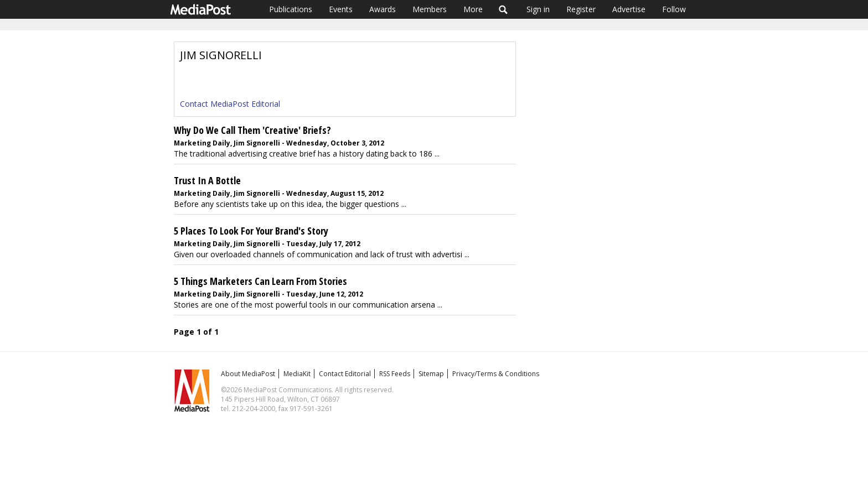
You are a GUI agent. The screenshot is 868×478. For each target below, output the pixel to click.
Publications (291, 9)
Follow (674, 9)
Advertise (629, 9)
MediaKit (297, 374)
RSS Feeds (395, 374)
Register (581, 9)
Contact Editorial (345, 374)
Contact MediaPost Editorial (230, 104)
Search (503, 9)
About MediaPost (248, 374)
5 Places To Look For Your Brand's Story (251, 231)
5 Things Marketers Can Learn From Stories (260, 281)
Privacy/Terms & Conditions (496, 374)
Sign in (538, 9)
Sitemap (431, 374)
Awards (383, 9)
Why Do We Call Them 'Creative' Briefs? (252, 130)
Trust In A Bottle (207, 180)
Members (430, 9)
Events (341, 9)
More (473, 9)
